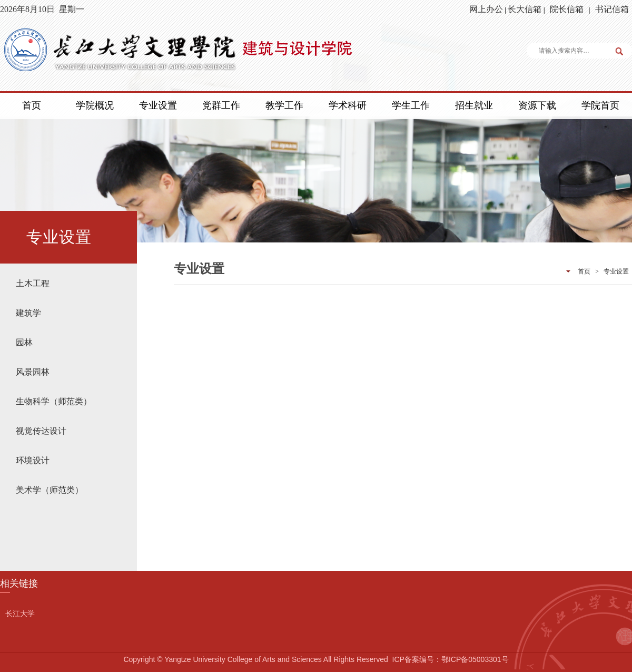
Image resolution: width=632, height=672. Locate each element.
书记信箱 (612, 9)
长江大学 (20, 613)
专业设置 (158, 105)
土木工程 (33, 283)
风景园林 (33, 372)
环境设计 (33, 460)
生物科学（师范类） (54, 401)
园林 (24, 342)
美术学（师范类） (50, 490)
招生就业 (474, 105)
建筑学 (28, 313)
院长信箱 (567, 9)
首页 (32, 105)
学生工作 (411, 105)
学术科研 (348, 105)
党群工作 (221, 105)
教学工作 (284, 105)
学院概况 (95, 105)
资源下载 (537, 105)
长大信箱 (525, 9)
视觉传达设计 (41, 431)
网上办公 (486, 9)
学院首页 (600, 105)
